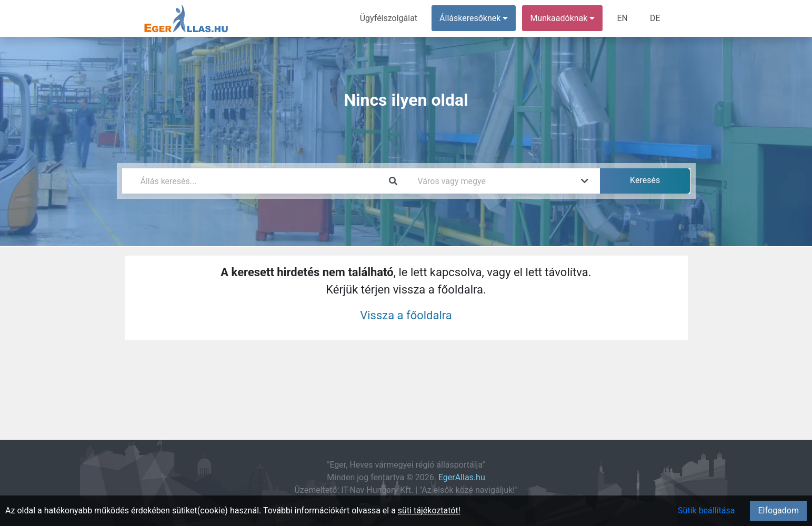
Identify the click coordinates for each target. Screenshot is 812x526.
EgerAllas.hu (462, 477)
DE (655, 18)
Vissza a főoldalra (406, 315)
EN (622, 18)
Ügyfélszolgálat (389, 18)
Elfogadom (778, 510)
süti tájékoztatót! (429, 510)
